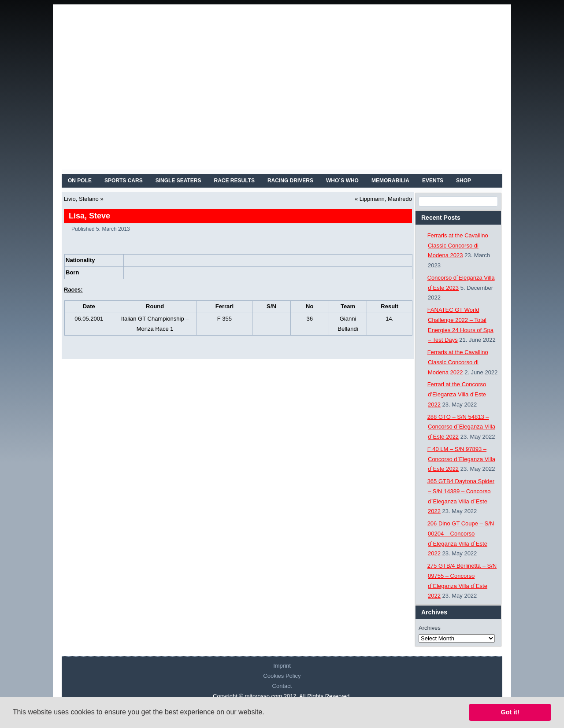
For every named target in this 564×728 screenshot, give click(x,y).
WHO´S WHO (342, 181)
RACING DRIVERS (290, 181)
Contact (282, 686)
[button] (267, 713)
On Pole (80, 181)
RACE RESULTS (234, 181)
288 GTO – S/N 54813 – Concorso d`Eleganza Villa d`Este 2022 (461, 427)
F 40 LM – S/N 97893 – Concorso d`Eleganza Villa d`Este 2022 (461, 459)
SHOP (464, 181)
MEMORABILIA (390, 181)
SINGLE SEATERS (178, 181)
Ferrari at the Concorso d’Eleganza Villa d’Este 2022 (457, 394)
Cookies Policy (282, 676)
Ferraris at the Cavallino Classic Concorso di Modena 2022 (458, 362)
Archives (430, 628)
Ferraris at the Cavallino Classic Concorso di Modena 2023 (458, 246)
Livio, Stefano (81, 199)
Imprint (282, 666)
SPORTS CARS (124, 181)
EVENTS (433, 181)
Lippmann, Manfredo (386, 199)
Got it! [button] (510, 712)
